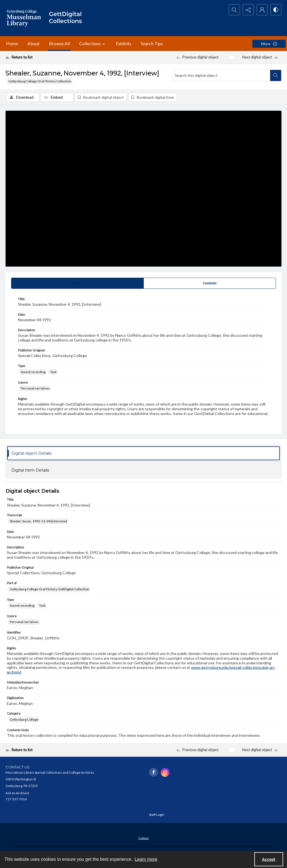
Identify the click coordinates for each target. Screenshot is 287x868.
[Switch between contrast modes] (276, 10)
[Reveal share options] (248, 10)
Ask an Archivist (17, 793)
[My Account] (262, 10)
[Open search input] (234, 10)
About (34, 43)
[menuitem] (143, 837)
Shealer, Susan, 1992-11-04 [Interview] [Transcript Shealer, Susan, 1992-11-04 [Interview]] (38, 521)
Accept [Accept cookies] (269, 859)
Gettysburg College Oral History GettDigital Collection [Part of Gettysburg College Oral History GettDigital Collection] (49, 589)
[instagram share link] (165, 772)
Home (12, 43)
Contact (143, 838)
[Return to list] (43, 57)
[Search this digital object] (221, 75)
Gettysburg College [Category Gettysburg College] (24, 719)
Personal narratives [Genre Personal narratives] (35, 388)
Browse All (59, 43)
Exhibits (124, 43)
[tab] (77, 283)
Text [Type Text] (53, 372)
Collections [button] (93, 44)
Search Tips (152, 43)
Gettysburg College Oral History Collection (40, 81)
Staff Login (157, 815)
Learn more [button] (146, 859)
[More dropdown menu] (269, 44)
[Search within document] (276, 75)
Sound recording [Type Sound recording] (33, 372)
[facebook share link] (153, 772)
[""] (67, 18)
